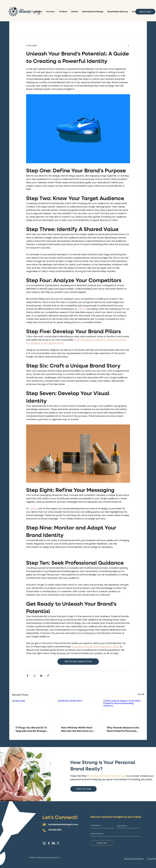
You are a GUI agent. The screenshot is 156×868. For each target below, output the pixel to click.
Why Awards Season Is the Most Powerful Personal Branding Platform (123, 729)
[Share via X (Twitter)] (34, 676)
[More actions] (128, 46)
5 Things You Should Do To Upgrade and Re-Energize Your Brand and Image (32, 729)
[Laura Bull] (33, 711)
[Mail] (44, 824)
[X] (58, 843)
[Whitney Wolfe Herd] (78, 711)
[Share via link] (48, 676)
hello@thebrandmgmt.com (63, 824)
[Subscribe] (102, 843)
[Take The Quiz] (83, 789)
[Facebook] (49, 843)
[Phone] (44, 830)
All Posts (17, 27)
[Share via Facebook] (27, 676)
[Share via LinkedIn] (41, 676)
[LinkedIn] (53, 843)
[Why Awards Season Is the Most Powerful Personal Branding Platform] (124, 711)
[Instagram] (44, 843)
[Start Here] (145, 12)
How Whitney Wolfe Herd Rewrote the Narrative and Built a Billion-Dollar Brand (78, 729)
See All (141, 694)
